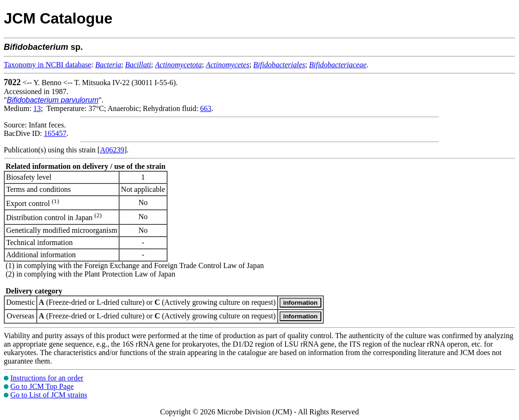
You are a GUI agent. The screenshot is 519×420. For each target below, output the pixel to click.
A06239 (112, 150)
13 (37, 108)
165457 (55, 133)
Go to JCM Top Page (42, 386)
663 (206, 108)
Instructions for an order (47, 378)
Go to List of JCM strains (49, 395)
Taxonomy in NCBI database (48, 65)
